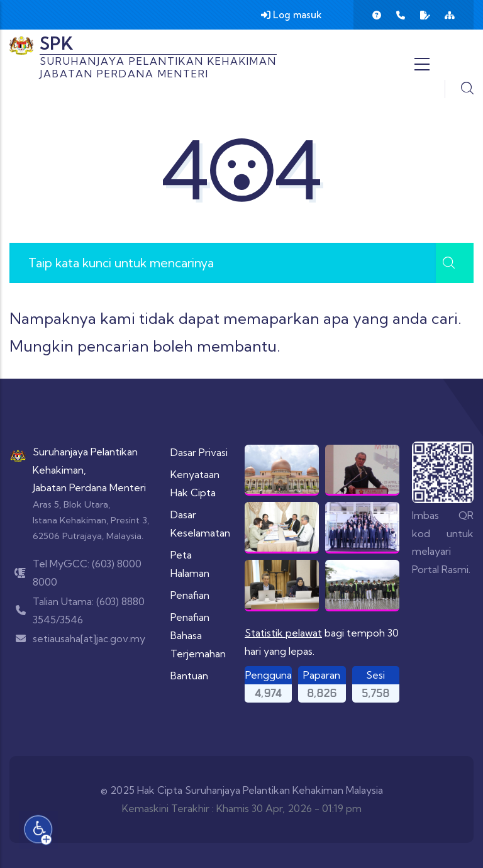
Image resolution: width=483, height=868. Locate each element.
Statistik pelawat (283, 633)
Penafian (190, 595)
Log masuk (291, 15)
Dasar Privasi (199, 452)
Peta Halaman (190, 564)
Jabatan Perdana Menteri (89, 487)
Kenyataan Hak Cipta (195, 483)
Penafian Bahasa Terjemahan (198, 635)
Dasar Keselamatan (200, 524)
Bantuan (189, 676)
